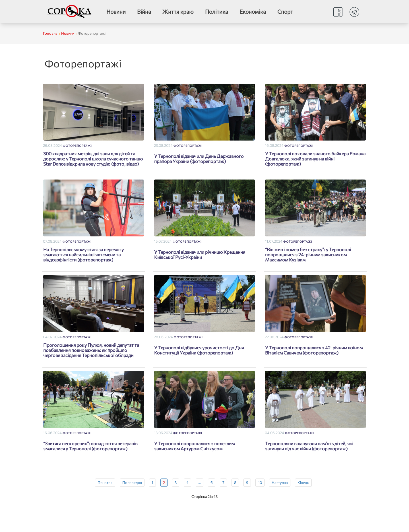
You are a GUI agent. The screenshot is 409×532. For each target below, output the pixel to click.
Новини (116, 12)
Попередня (132, 482)
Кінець (303, 482)
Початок (105, 482)
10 (260, 482)
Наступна (280, 482)
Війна (144, 12)
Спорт (285, 12)
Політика (217, 12)
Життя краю (178, 12)
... (200, 482)
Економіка (253, 12)
